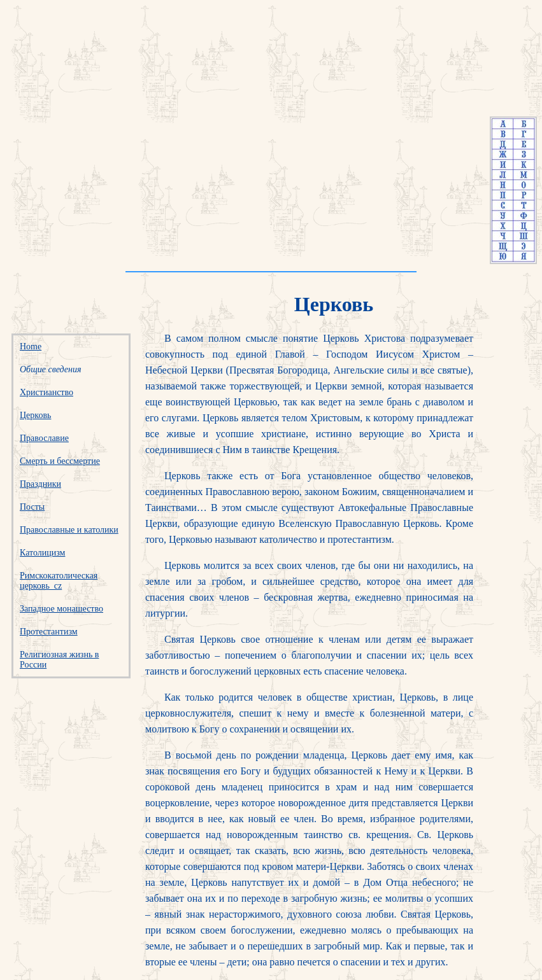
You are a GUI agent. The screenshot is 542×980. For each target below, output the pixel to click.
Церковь (35, 415)
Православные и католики (69, 530)
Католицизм (42, 553)
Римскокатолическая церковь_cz (59, 581)
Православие (44, 438)
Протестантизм (49, 632)
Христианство (46, 392)
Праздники (40, 484)
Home (31, 346)
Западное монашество (61, 609)
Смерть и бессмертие (60, 461)
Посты (32, 507)
